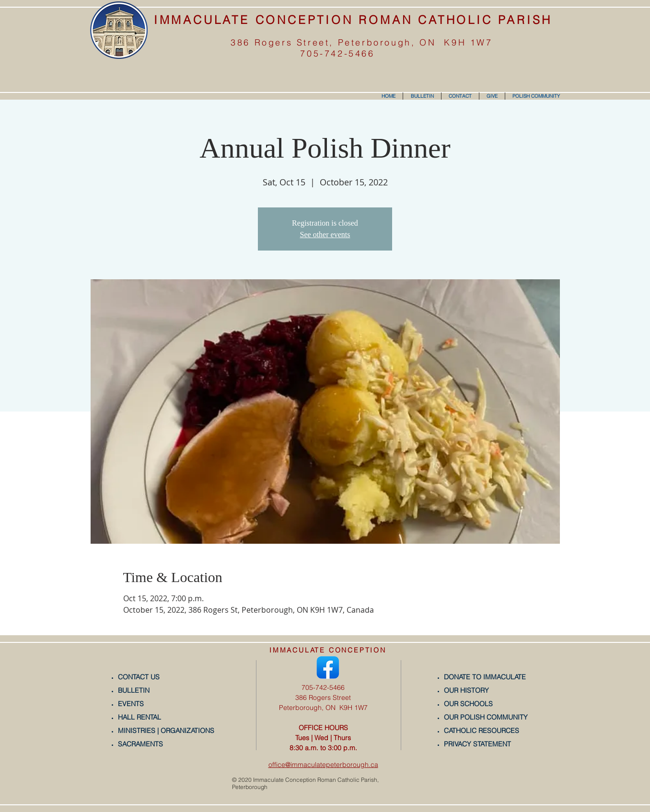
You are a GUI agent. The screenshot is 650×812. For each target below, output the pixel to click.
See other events (325, 234)
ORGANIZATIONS (187, 731)
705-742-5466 (337, 53)
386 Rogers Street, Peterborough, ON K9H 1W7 (361, 42)
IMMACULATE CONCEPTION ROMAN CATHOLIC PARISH (353, 20)
